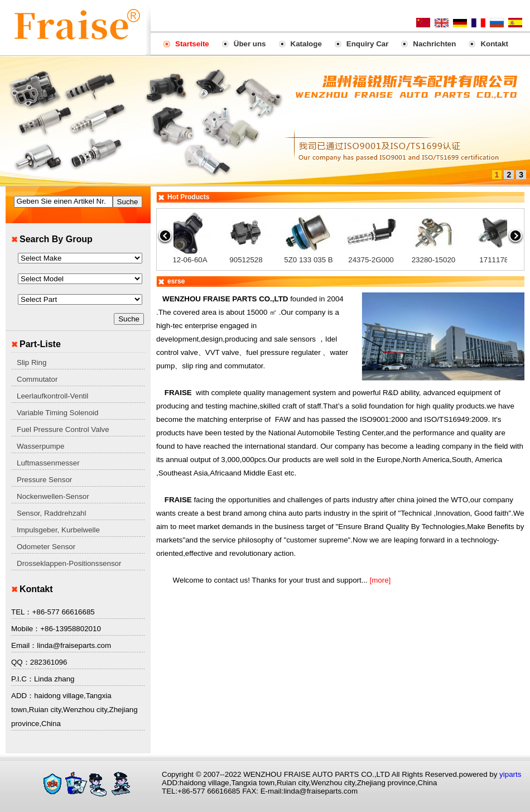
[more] (379, 580)
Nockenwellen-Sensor (53, 496)
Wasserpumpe (40, 446)
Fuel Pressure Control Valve (63, 429)
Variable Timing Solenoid (57, 413)
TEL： (21, 612)
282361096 (49, 662)
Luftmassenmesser (48, 463)
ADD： (23, 696)
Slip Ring (32, 362)
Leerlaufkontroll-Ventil (52, 396)
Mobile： (26, 629)
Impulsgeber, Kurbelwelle (58, 530)
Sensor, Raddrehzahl (51, 513)
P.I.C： (23, 679)
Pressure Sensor (44, 480)
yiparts (510, 774)
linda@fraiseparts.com (74, 645)
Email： (24, 645)
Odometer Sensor (46, 547)
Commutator (37, 379)
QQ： (21, 662)
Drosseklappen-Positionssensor (69, 563)
